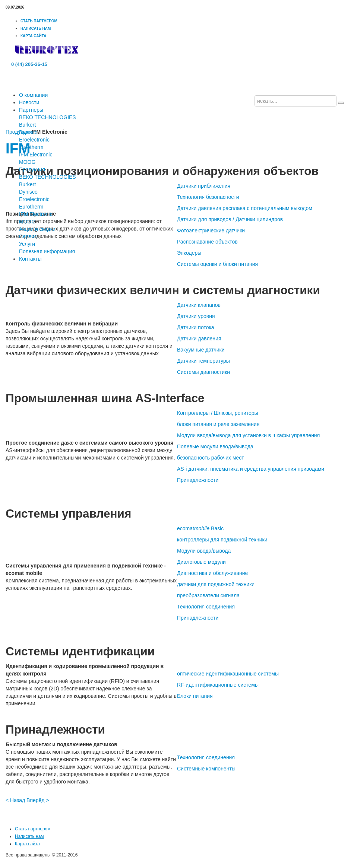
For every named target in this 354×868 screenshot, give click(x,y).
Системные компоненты (206, 769)
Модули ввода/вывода (204, 551)
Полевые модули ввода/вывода (215, 446)
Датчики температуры (203, 361)
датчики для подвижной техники (216, 584)
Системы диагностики (203, 372)
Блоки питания (195, 696)
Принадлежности (198, 480)
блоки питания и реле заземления (218, 424)
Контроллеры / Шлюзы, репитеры (218, 413)
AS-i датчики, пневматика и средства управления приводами (251, 469)
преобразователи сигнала (208, 595)
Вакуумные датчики (201, 350)
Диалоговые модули (201, 562)
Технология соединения (206, 607)
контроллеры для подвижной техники (222, 540)
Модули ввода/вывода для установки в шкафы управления (248, 435)
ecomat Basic (200, 528)
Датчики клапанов (199, 305)
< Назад (15, 800)
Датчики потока (196, 327)
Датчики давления (199, 338)
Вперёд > (38, 800)
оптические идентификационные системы (228, 674)
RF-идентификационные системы (218, 685)
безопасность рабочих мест (211, 458)
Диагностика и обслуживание (212, 573)
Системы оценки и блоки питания (217, 264)
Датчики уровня (196, 316)
